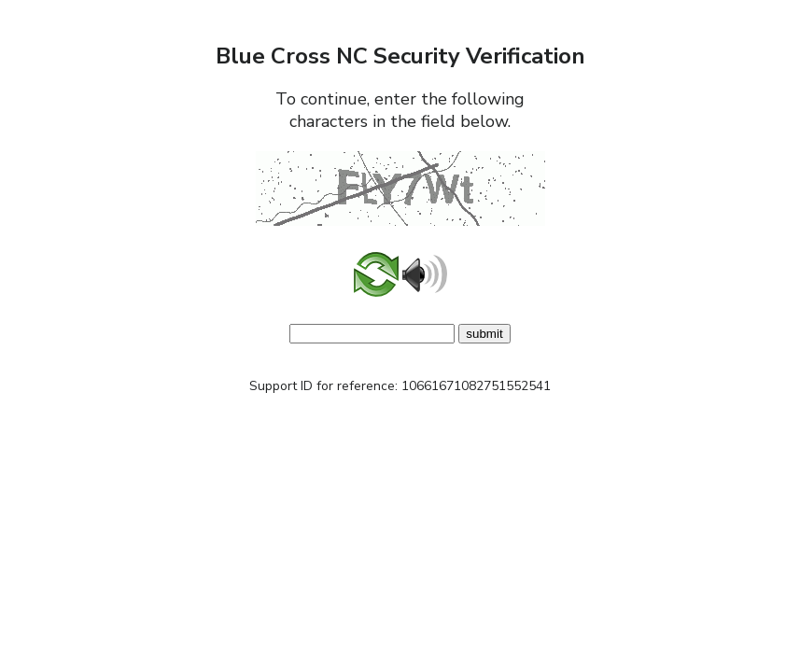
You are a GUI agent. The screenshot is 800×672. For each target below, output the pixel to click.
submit (484, 334)
